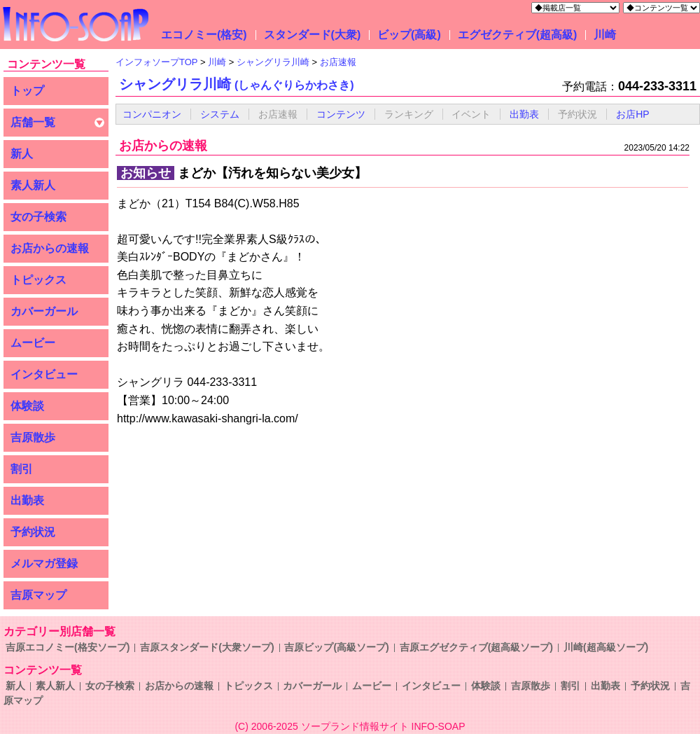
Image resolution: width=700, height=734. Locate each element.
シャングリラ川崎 (237, 84)
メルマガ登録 (44, 563)
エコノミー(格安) (204, 35)
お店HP (632, 114)
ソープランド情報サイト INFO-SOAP (383, 726)
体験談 (27, 406)
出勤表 (27, 500)
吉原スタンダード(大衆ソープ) (207, 647)
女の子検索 (38, 217)
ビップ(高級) (409, 35)
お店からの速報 (50, 248)
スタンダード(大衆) (313, 35)
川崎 (605, 35)
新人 (22, 154)
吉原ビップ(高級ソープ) (336, 647)
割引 (22, 469)
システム (220, 114)
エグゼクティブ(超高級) (518, 35)
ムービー (33, 343)
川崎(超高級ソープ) (606, 647)
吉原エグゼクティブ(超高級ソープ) (476, 647)
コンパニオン (152, 114)
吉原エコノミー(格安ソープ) (68, 647)
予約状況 (33, 532)
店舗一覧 (33, 122)
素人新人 (33, 185)
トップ (27, 91)
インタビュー (44, 374)
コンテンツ (341, 114)
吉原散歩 (33, 437)
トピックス (38, 280)
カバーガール (44, 311)
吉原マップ (38, 595)
